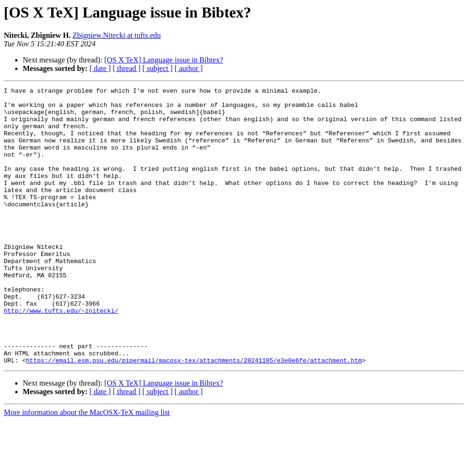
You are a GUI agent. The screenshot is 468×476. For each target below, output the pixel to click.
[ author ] (189, 68)
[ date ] (100, 68)
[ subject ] (158, 68)
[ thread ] (127, 68)
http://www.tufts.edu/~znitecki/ (61, 356)
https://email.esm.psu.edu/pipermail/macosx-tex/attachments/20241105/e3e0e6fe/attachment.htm (194, 415)
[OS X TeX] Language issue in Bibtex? (163, 60)
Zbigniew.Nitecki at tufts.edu (116, 35)
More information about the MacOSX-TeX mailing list (87, 468)
